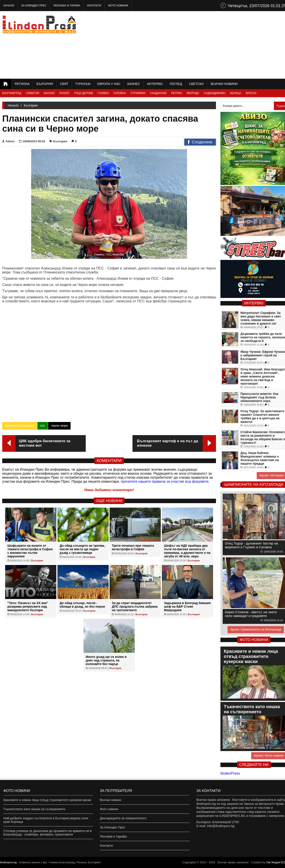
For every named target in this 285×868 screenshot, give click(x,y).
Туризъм (83, 84)
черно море (59, 426)
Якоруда (193, 93)
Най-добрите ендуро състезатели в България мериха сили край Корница (46, 820)
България (45, 84)
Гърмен (103, 93)
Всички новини (224, 84)
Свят (64, 84)
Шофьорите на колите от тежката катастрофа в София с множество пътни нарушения (30, 551)
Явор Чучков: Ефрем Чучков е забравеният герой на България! (263, 355)
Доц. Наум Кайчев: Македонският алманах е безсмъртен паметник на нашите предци (260, 458)
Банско (49, 93)
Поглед (176, 84)
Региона (22, 84)
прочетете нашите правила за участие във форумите (165, 481)
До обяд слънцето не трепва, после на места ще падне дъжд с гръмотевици (82, 549)
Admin (8, 141)
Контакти (94, 6)
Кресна (251, 93)
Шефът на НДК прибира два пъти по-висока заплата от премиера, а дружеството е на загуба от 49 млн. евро (187, 551)
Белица (235, 93)
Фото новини (118, 6)
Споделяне (200, 142)
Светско (196, 84)
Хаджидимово (215, 93)
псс (43, 426)
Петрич (177, 93)
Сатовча (120, 93)
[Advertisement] (207, 44)
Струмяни (138, 93)
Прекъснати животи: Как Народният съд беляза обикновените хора (259, 397)
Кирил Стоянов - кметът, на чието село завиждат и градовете (251, 614)
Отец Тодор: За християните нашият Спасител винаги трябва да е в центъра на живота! (262, 416)
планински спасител (20, 426)
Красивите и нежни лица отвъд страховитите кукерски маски (47, 800)
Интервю (155, 84)
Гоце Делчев (84, 93)
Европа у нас (109, 84)
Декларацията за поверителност (123, 818)
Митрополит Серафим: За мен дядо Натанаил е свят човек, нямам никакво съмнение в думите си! (261, 318)
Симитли (32, 93)
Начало (9, 6)
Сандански (158, 93)
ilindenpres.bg (8, 862)
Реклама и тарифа (67, 6)
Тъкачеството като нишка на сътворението (34, 809)
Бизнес (134, 84)
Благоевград (12, 93)
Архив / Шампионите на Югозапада (256, 629)
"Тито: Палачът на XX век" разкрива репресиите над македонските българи (28, 607)
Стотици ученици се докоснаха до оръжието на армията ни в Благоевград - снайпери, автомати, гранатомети (47, 833)
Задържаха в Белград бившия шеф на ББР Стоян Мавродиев (187, 607)
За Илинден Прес (34, 6)
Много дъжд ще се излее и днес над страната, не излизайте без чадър (106, 660)
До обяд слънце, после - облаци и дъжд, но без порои (82, 605)
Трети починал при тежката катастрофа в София (133, 547)
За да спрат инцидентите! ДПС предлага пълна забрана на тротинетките (135, 607)
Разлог (65, 93)
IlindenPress (230, 773)
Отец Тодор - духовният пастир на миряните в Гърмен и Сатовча (251, 545)
